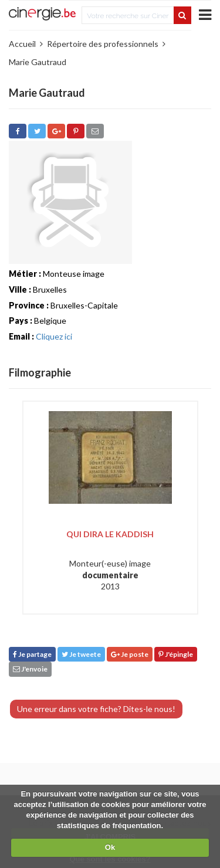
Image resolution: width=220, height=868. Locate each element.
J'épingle (176, 654)
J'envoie (30, 669)
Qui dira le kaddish (110, 534)
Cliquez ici (54, 336)
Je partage (32, 654)
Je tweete (81, 654)
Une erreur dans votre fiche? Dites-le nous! (96, 709)
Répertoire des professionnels (103, 44)
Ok (110, 847)
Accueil (22, 44)
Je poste (130, 654)
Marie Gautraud (38, 62)
